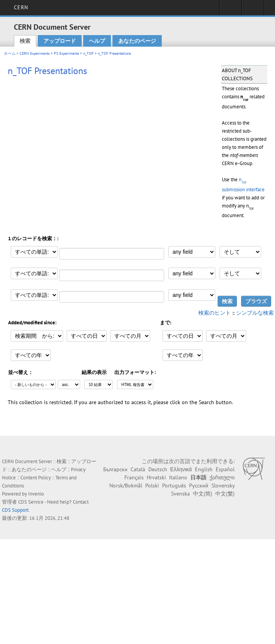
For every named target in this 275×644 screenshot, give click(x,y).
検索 (25, 41)
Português (174, 486)
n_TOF (88, 53)
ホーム (10, 53)
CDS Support (15, 510)
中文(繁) (225, 494)
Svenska (180, 494)
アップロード (60, 41)
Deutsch (158, 469)
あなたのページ (137, 41)
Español (225, 469)
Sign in (231, 10)
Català (138, 469)
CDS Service (31, 502)
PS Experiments (66, 53)
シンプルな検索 (255, 313)
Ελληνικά (181, 469)
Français (134, 477)
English (204, 469)
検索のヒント (215, 313)
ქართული (222, 477)
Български (115, 469)
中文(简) (203, 494)
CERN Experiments (35, 53)
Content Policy (36, 478)
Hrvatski (156, 477)
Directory (253, 10)
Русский (199, 486)
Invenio (36, 494)
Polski (152, 486)
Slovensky (223, 486)
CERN (21, 7)
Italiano (178, 477)
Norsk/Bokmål (126, 486)
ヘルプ (97, 41)
